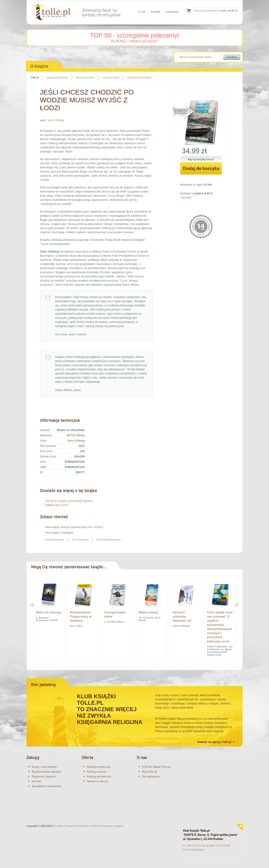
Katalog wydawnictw (99, 776)
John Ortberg (56, 120)
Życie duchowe (111, 78)
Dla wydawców (151, 776)
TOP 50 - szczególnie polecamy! (134, 35)
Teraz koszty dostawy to (216, 11)
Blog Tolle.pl (150, 772)
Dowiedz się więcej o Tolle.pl (216, 742)
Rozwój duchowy (85, 78)
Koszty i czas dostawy (44, 767)
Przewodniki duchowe (139, 78)
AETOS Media (76, 435)
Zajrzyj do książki (56, 501)
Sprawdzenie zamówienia (46, 786)
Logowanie (172, 12)
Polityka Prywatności (66, 826)
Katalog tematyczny (57, 78)
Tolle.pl (35, 78)
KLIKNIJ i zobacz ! (134, 41)
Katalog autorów (97, 772)
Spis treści (61, 505)
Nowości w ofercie (97, 781)
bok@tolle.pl (197, 850)
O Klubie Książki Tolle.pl (156, 767)
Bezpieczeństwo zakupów (46, 772)
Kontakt (155, 12)
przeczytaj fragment (80, 501)
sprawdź (187, 198)
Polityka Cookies (89, 826)
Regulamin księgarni (44, 776)
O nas (142, 12)
